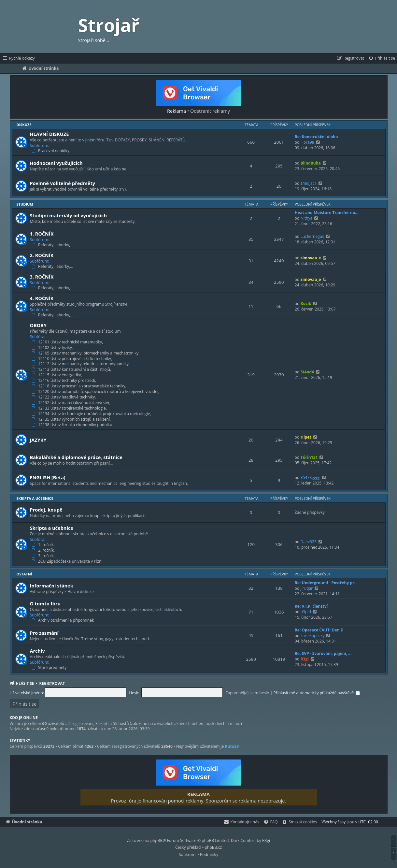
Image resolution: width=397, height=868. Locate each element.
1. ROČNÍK (42, 234)
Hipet (306, 437)
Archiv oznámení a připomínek (63, 620)
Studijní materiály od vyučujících (69, 215)
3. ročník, (44, 556)
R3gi (305, 659)
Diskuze (24, 125)
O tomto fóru (45, 603)
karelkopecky (313, 636)
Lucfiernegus (312, 236)
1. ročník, (44, 545)
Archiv (37, 651)
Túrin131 (309, 457)
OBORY (38, 325)
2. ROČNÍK (42, 255)
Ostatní (24, 574)
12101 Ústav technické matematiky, (68, 342)
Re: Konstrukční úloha (316, 137)
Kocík (306, 304)
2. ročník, (44, 550)
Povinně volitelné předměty (63, 183)
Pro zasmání (44, 633)
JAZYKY (38, 440)
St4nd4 (307, 372)
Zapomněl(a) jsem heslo (248, 693)
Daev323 (309, 542)
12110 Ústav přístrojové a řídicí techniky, (72, 359)
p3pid (306, 612)
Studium (25, 204)
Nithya (307, 218)
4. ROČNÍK (42, 298)
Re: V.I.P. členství (311, 606)
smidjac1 (309, 183)
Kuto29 (232, 746)
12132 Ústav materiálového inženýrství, (71, 403)
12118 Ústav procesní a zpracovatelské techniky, (80, 386)
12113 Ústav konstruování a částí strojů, (72, 369)
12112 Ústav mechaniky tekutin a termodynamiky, (81, 364)
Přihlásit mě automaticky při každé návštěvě (317, 693)
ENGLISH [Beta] (48, 477)
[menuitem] (382, 58)
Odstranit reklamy (210, 111)
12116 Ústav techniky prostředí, (64, 381)
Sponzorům (219, 801)
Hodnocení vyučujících (56, 163)
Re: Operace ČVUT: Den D (319, 630)
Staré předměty (50, 668)
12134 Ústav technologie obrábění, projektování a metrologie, (92, 414)
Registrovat (52, 683)
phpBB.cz (213, 847)
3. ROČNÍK (42, 277)
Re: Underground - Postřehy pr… (326, 583)
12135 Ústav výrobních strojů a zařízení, (72, 419)
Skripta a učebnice (35, 498)
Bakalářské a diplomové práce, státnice (76, 457)
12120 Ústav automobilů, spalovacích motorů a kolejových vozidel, (96, 392)
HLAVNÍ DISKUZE (50, 134)
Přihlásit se (22, 683)
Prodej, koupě (46, 510)
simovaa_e (311, 258)
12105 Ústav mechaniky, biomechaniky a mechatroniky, (86, 353)
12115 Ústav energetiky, (57, 375)
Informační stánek (52, 586)
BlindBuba (311, 163)
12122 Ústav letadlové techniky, (64, 397)
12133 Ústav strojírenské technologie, (70, 408)
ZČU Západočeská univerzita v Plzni (68, 561)
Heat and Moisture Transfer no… (327, 213)
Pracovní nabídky (51, 151)
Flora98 (307, 142)
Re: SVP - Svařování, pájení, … (323, 653)
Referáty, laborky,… (53, 245)
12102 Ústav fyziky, (53, 348)
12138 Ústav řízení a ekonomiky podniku (72, 425)
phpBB (157, 840)
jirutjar (307, 588)
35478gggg (311, 477)
